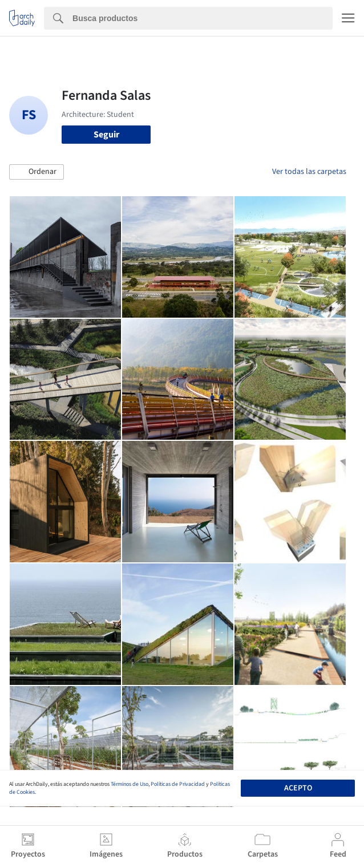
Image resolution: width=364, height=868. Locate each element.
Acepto (298, 788)
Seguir (106, 135)
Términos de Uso (130, 784)
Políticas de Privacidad (178, 784)
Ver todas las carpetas (309, 172)
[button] (37, 172)
